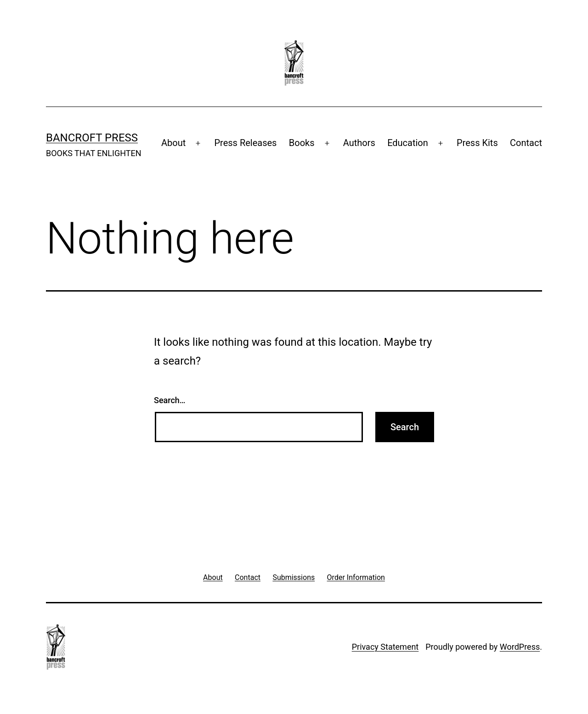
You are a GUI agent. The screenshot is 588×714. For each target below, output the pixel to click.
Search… (170, 400)
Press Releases (245, 143)
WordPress (520, 647)
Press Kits (477, 143)
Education (408, 143)
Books (302, 143)
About (173, 143)
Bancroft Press (92, 138)
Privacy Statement (385, 647)
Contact (526, 143)
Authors (359, 143)
